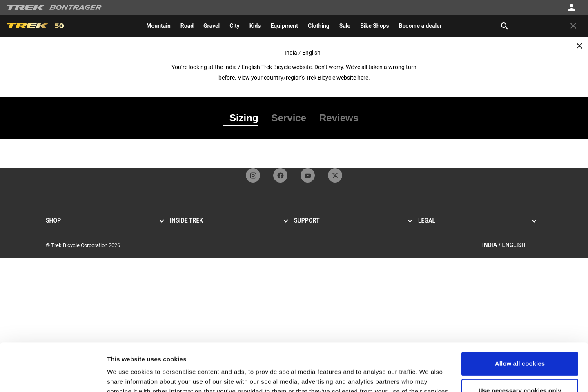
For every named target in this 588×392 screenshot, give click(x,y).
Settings (119, 376)
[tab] (244, 118)
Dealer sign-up (310, 251)
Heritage (180, 251)
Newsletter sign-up (315, 260)
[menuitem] (158, 26)
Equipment (58, 280)
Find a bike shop (64, 290)
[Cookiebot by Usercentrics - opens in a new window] (53, 376)
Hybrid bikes (60, 251)
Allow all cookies (520, 316)
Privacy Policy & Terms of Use (452, 231)
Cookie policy (433, 241)
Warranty (304, 270)
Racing (178, 270)
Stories (178, 231)
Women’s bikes (63, 270)
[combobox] (539, 26)
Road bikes (58, 231)
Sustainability (185, 280)
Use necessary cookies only (520, 342)
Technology (183, 260)
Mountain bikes (63, 241)
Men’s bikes (59, 260)
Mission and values (192, 241)
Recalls (427, 251)
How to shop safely (316, 280)
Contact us (306, 241)
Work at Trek (184, 290)
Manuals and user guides (323, 290)
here (363, 78)
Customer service (314, 231)
